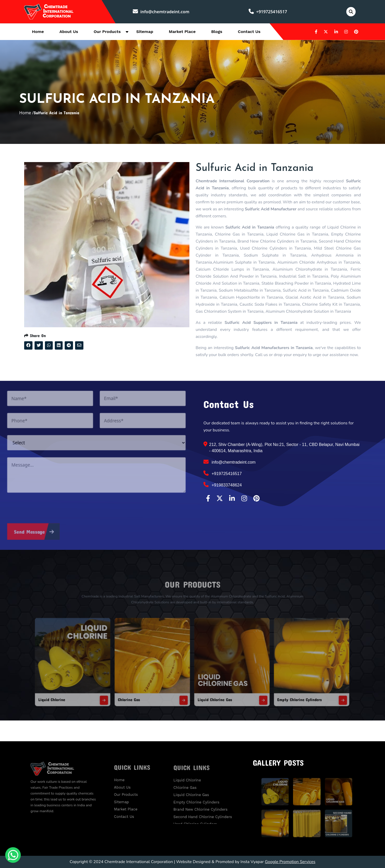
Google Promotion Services (290, 862)
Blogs (217, 32)
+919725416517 (268, 12)
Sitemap (145, 32)
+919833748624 (223, 485)
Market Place (182, 32)
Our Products (107, 32)
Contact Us (249, 32)
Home (38, 32)
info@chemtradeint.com (161, 12)
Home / (26, 113)
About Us (69, 32)
